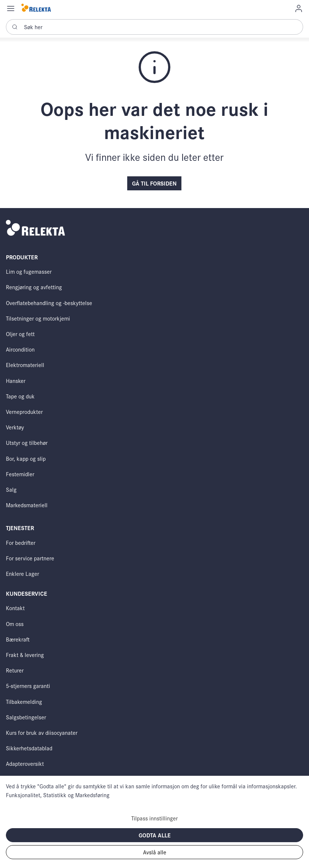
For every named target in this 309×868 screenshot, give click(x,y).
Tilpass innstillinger (154, 818)
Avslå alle (155, 852)
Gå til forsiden (154, 183)
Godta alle (155, 835)
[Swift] (36, 8)
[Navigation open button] (11, 8)
